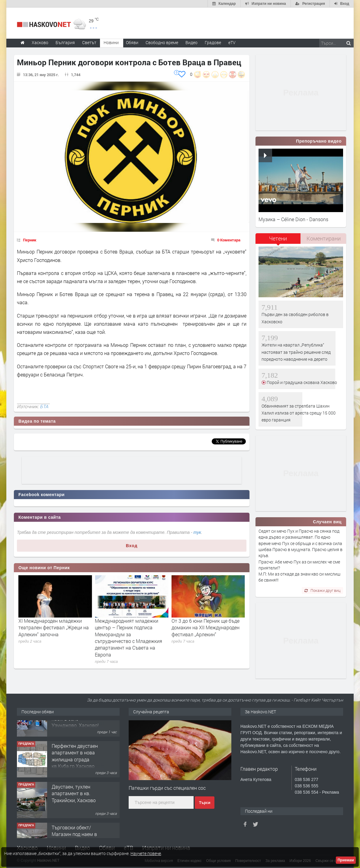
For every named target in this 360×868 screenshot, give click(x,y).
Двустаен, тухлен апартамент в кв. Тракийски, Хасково (74, 813)
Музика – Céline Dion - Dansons (293, 219)
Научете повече (146, 853)
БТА (44, 406)
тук (197, 532)
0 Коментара (229, 240)
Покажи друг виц (322, 590)
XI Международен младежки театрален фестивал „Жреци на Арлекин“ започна (130, 628)
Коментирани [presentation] (324, 238)
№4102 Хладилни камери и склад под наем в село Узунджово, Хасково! (75, 735)
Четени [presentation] (278, 238)
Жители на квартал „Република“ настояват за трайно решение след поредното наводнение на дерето (296, 352)
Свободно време (162, 42)
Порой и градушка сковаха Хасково (301, 382)
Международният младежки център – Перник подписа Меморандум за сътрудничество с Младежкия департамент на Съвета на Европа (205, 638)
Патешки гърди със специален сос (167, 788)
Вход (132, 546)
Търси (205, 803)
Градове (213, 42)
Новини (111, 42)
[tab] (278, 241)
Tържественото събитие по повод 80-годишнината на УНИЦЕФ (49, 628)
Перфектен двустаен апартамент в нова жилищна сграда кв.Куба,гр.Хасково (75, 776)
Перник (30, 240)
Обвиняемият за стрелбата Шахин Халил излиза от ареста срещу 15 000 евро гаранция (299, 413)
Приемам (346, 860)
